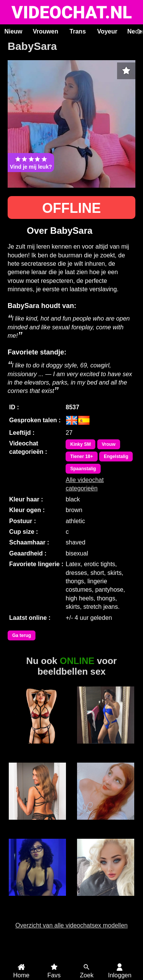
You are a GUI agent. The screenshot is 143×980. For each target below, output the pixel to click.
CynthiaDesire (38, 748)
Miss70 (38, 824)
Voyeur (107, 31)
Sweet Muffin (105, 748)
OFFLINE (72, 208)
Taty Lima (37, 900)
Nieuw (13, 31)
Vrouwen (46, 31)
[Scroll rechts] (139, 32)
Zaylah (105, 824)
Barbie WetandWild (106, 903)
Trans (78, 31)
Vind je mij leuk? (31, 163)
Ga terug (22, 635)
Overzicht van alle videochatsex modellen (71, 925)
